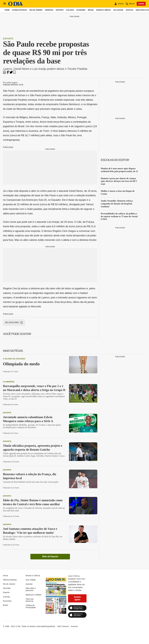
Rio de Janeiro (36, 10)
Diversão (49, 10)
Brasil (91, 10)
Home (7, 10)
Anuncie (74, 626)
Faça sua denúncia (30, 600)
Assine (141, 4)
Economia (81, 10)
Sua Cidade (118, 10)
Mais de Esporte (50, 556)
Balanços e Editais (33, 595)
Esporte (60, 10)
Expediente (50, 626)
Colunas (70, 10)
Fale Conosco (63, 626)
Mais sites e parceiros (31, 589)
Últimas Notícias (19, 10)
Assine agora (77, 598)
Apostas (129, 10)
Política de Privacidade (31, 606)
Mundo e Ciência (104, 10)
